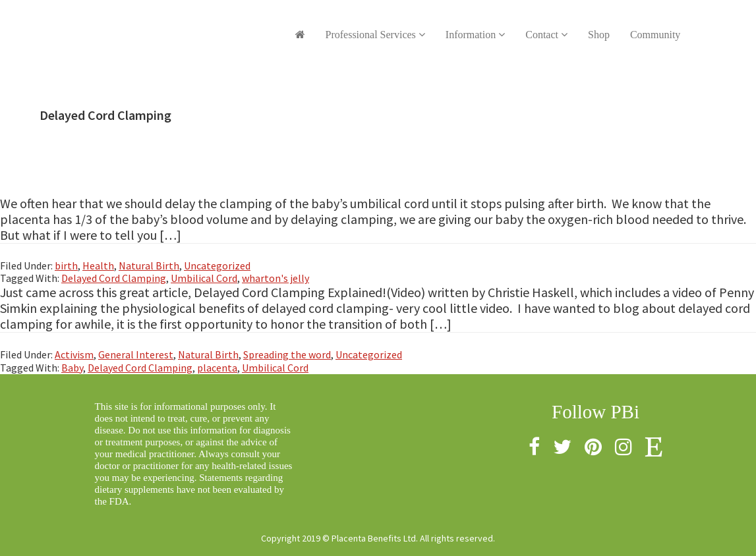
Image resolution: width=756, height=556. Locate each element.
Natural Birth (149, 265)
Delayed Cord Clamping (114, 278)
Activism (74, 354)
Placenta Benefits (167, 26)
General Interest (136, 354)
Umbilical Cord (204, 278)
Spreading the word (287, 354)
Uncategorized (217, 265)
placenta (217, 368)
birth (66, 265)
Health (98, 265)
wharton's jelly (276, 278)
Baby (72, 368)
